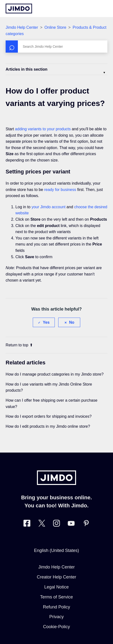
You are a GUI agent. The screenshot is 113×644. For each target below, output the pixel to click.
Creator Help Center (56, 577)
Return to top (19, 345)
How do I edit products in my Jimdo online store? (48, 426)
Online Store (55, 27)
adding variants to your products (43, 129)
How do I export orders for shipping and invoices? (49, 416)
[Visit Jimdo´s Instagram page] (56, 524)
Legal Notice (56, 587)
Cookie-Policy (56, 627)
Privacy (56, 617)
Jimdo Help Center (22, 27)
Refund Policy (56, 607)
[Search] (56, 47)
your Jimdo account (49, 207)
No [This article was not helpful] (72, 322)
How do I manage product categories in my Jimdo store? (55, 374)
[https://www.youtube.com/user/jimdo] (71, 524)
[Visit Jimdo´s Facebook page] (27, 524)
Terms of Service (56, 597)
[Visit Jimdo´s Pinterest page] (86, 524)
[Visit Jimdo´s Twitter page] (42, 524)
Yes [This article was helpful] (46, 322)
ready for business (60, 190)
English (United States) (56, 550)
